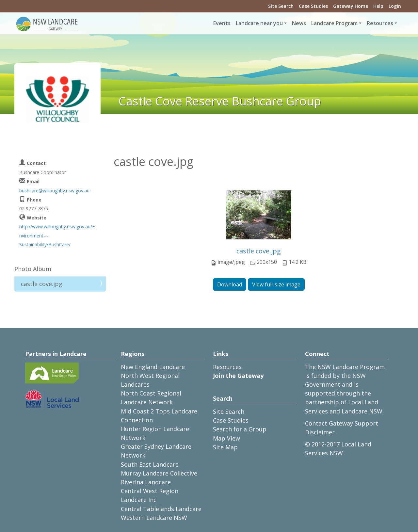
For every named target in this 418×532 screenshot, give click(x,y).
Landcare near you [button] (259, 23)
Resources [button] (380, 23)
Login (395, 6)
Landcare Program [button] (334, 23)
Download (230, 284)
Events (222, 23)
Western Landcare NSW (154, 518)
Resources (227, 367)
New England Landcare (153, 367)
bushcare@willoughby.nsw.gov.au (54, 191)
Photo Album (33, 269)
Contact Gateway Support (342, 423)
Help (378, 6)
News (299, 23)
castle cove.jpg (259, 251)
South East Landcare (150, 464)
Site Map (225, 447)
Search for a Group (240, 429)
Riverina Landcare (146, 482)
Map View (226, 438)
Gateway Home (351, 6)
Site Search (281, 6)
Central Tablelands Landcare (161, 509)
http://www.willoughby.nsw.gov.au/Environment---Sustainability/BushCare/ (57, 235)
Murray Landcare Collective (159, 473)
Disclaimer (320, 432)
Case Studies (313, 6)
